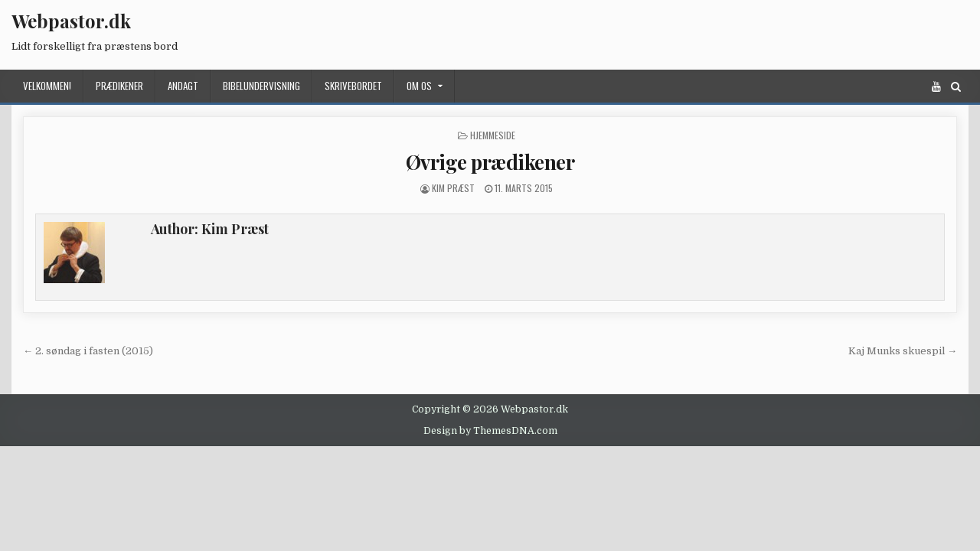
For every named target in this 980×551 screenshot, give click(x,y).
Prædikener (119, 86)
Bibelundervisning (261, 86)
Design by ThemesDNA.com (490, 431)
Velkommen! (47, 86)
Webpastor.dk (71, 21)
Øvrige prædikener (490, 162)
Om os (419, 86)
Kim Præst (453, 188)
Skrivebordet (353, 86)
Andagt (183, 86)
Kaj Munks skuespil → (903, 351)
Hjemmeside (493, 135)
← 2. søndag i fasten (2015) (88, 351)
